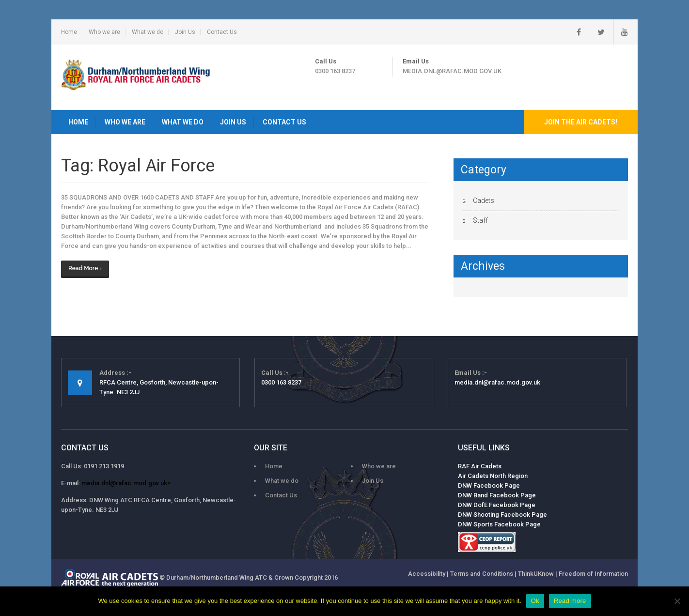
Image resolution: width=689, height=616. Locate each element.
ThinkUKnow (536, 574)
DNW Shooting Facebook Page (502, 515)
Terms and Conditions (482, 574)
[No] (677, 601)
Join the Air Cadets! (581, 122)
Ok (535, 601)
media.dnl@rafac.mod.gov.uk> (126, 483)
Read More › (85, 268)
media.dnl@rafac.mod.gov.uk (452, 71)
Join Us (185, 32)
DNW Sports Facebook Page (499, 524)
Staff (480, 220)
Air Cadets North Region (493, 476)
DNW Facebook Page (489, 485)
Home (69, 32)
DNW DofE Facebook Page (497, 505)
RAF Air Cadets (480, 466)
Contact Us (222, 32)
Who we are (104, 32)
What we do (148, 32)
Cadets (484, 200)
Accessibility (427, 574)
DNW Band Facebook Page (497, 495)
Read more (570, 601)
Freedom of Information (593, 574)
